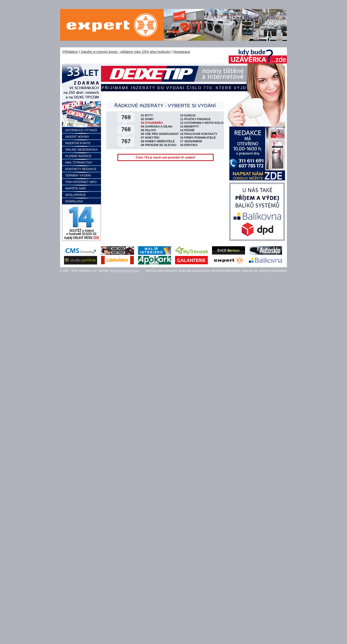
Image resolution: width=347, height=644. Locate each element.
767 (126, 141)
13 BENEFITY (190, 126)
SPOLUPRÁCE (75, 195)
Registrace (182, 52)
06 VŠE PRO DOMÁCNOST (160, 134)
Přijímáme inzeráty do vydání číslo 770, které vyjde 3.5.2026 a (174, 88)
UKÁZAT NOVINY (77, 137)
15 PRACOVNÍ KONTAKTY (199, 134)
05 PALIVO (148, 130)
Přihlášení (70, 52)
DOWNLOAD (74, 201)
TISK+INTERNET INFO (81, 182)
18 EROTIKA (189, 145)
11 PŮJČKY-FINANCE (195, 119)
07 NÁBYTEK (150, 138)
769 (126, 117)
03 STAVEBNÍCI (152, 123)
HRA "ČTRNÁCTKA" (79, 163)
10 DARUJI (188, 115)
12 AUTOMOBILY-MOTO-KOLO (202, 123)
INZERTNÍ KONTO (78, 143)
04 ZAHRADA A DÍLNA (157, 126)
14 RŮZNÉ (187, 130)
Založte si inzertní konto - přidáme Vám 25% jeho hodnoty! (126, 52)
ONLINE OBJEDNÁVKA (81, 150)
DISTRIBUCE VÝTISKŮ (81, 130)
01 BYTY (147, 115)
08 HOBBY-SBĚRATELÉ (158, 141)
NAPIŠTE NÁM (75, 188)
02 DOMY (147, 119)
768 (126, 129)
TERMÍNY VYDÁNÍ (78, 175)
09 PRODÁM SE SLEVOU (159, 145)
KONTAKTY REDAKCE (81, 169)
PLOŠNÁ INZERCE (78, 156)
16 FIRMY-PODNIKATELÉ (198, 138)
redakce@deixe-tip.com (124, 271)
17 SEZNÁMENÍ (191, 141)
